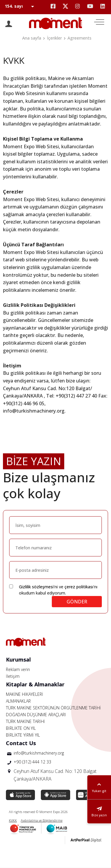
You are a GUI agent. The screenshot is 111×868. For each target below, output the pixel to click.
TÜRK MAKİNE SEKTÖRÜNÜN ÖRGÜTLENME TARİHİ (53, 708)
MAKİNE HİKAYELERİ (25, 694)
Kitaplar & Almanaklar (35, 684)
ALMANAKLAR (18, 701)
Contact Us (21, 743)
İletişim (13, 676)
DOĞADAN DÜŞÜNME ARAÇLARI (36, 715)
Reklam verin (18, 669)
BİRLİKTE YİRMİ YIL (23, 735)
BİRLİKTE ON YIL (21, 728)
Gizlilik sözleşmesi (36, 587)
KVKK (13, 820)
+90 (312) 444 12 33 (32, 762)
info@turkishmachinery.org (39, 753)
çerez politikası (79, 587)
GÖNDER (77, 602)
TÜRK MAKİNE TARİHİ (25, 721)
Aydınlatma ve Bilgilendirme (42, 820)
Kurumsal (18, 659)
